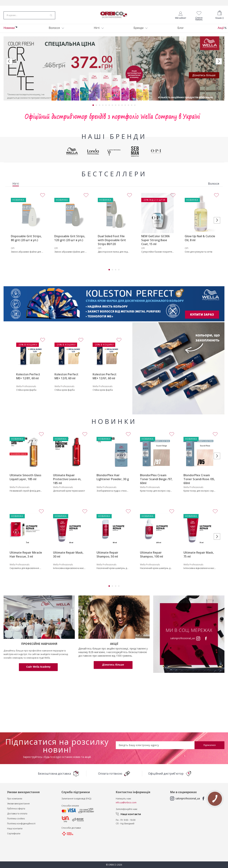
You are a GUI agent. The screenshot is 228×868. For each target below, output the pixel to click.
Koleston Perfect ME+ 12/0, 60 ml (66, 457)
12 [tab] (128, 105)
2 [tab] (96, 105)
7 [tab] (112, 105)
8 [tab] (116, 105)
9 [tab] (119, 105)
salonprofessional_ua (185, 722)
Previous (9, 61)
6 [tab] (109, 105)
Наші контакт (14, 862)
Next (219, 61)
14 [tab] (135, 105)
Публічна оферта (16, 842)
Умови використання (18, 837)
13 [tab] (132, 105)
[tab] (21, 184)
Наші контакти (131, 847)
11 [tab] (125, 105)
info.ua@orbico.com (126, 836)
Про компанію (15, 832)
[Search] (51, 15)
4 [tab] (103, 105)
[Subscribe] (209, 779)
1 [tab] (93, 105)
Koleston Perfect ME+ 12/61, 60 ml (105, 457)
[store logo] (114, 15)
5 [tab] (106, 105)
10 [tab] (122, 105)
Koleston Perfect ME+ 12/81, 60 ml (28, 457)
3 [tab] (100, 105)
